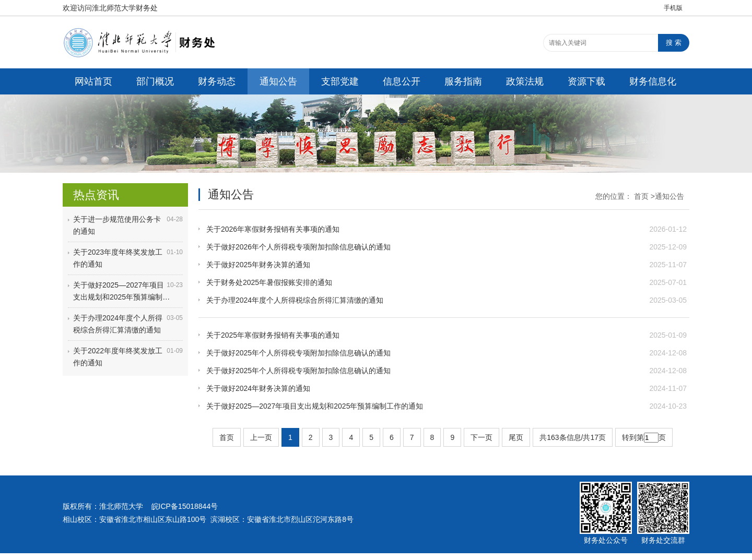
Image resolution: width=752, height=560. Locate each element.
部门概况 (155, 81)
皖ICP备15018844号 (185, 506)
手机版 (673, 8)
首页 (641, 196)
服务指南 (463, 81)
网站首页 (93, 81)
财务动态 (217, 81)
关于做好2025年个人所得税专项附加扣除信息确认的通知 (298, 353)
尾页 (516, 437)
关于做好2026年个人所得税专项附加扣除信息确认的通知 (298, 247)
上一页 (261, 437)
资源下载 (586, 81)
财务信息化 (653, 81)
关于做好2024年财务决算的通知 (258, 388)
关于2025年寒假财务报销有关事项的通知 (273, 335)
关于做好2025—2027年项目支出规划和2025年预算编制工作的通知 (315, 406)
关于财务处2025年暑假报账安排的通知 (269, 282)
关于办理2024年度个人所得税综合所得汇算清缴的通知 (295, 300)
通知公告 (278, 81)
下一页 (481, 437)
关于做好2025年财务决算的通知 (258, 265)
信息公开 (402, 81)
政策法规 (525, 81)
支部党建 (340, 81)
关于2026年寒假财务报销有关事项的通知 (273, 229)
